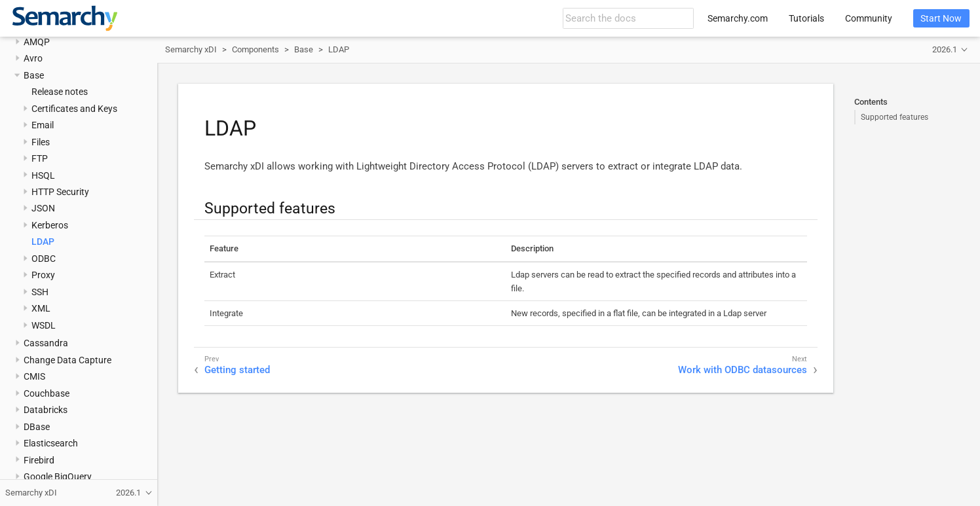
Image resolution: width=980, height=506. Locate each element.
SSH (40, 292)
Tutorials (806, 18)
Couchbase (47, 393)
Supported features (895, 117)
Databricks (46, 410)
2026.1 (945, 49)
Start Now (941, 18)
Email (43, 125)
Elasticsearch (51, 443)
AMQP (37, 42)
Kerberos (50, 225)
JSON (43, 208)
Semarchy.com (738, 18)
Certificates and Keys (74, 109)
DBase (37, 427)
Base (34, 75)
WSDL (44, 325)
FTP (40, 158)
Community (869, 18)
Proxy (43, 275)
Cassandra (46, 343)
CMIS (34, 376)
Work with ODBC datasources (743, 370)
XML (41, 308)
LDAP (43, 242)
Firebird (39, 460)
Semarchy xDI (191, 49)
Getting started (237, 370)
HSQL (43, 175)
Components (255, 49)
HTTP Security (60, 192)
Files (41, 142)
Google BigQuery (58, 477)
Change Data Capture (67, 360)
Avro (33, 58)
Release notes (60, 92)
